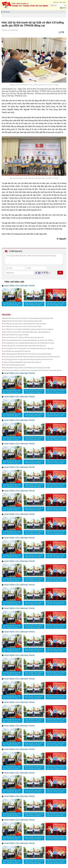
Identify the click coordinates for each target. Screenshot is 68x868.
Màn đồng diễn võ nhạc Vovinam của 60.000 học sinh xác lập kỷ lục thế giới (27, 368)
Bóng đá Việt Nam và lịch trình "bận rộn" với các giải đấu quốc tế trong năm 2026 (28, 318)
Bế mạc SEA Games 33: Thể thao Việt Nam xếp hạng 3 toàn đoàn (23, 337)
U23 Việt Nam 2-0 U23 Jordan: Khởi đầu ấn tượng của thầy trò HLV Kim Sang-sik (28, 329)
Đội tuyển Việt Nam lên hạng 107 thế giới (16, 335)
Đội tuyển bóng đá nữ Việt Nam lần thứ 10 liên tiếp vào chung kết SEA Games (27, 354)
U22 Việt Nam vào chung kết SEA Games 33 (17, 351)
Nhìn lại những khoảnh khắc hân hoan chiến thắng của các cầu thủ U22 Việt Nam (28, 340)
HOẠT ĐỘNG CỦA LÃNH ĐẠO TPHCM (19, 286)
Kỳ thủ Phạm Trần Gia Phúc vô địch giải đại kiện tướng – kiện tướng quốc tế (27, 332)
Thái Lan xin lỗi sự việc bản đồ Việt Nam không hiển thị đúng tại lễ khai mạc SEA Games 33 (31, 357)
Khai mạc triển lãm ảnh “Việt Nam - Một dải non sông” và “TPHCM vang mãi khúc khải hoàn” (12, 304)
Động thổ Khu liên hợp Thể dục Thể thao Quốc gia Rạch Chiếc (23, 321)
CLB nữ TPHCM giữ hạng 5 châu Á (14, 365)
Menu (63, 8)
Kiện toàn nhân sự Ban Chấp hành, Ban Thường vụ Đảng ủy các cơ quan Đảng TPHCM (56, 304)
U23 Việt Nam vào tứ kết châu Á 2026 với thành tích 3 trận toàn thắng (25, 324)
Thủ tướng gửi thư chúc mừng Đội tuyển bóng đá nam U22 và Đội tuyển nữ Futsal (29, 343)
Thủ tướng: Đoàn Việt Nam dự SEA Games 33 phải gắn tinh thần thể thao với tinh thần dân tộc (32, 370)
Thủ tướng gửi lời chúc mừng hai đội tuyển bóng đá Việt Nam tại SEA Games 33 (28, 359)
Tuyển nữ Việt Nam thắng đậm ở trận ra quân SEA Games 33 (22, 362)
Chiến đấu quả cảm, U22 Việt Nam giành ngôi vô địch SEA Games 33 (25, 346)
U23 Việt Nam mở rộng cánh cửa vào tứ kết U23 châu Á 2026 (22, 326)
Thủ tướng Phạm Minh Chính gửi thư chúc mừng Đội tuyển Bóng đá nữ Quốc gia (28, 348)
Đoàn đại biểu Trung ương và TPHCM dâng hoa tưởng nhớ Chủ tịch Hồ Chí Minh (34, 304)
